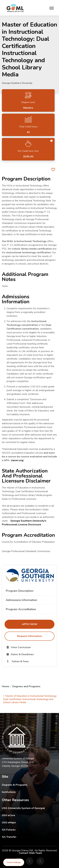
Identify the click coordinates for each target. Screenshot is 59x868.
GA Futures (29, 830)
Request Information (30, 636)
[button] (52, 141)
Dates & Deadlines (30, 654)
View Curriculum (30, 647)
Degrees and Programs (26, 686)
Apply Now (38, 624)
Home (6, 686)
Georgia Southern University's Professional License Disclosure (24, 523)
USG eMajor (27, 822)
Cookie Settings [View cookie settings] (14, 862)
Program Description (20, 591)
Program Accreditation (21, 609)
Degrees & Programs (15, 785)
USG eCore (27, 815)
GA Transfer (29, 837)
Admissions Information (21, 600)
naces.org (17, 460)
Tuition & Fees (30, 661)
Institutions (9, 792)
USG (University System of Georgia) (26, 808)
